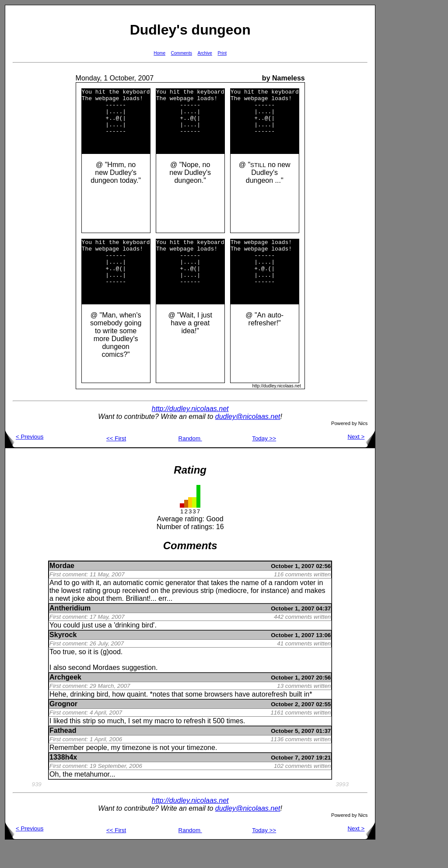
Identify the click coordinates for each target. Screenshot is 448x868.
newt (63, 622)
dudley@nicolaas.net (248, 440)
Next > (361, 460)
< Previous (24, 460)
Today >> (264, 462)
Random (190, 462)
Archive (205, 53)
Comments (182, 53)
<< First (116, 462)
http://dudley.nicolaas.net (190, 432)
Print (222, 53)
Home (159, 53)
